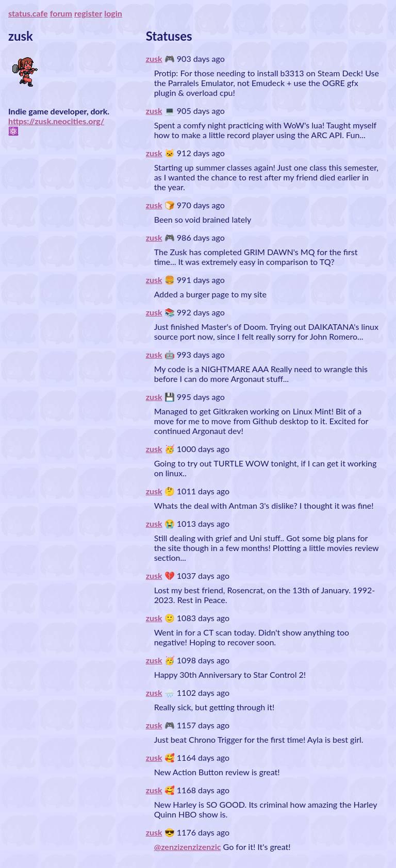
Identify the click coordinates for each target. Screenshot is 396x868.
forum (61, 13)
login (113, 13)
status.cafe (28, 13)
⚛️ (13, 131)
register (88, 13)
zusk (154, 59)
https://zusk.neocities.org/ (56, 121)
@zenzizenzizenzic (188, 847)
